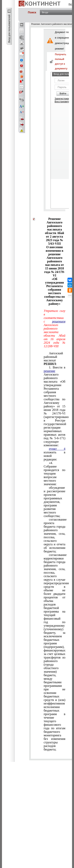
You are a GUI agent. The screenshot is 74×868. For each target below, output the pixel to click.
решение (49, 371)
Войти (63, 94)
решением (59, 321)
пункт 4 (57, 449)
